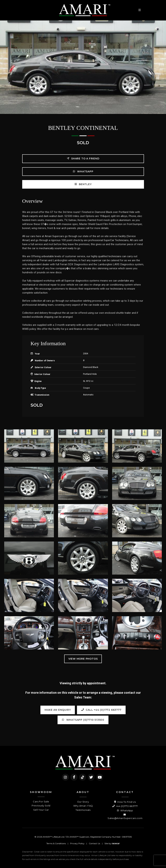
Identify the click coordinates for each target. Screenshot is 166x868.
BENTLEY (83, 184)
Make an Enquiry (58, 710)
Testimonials (83, 810)
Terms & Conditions (56, 843)
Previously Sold (41, 806)
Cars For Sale (41, 802)
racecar (116, 844)
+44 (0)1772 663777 (125, 806)
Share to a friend (83, 158)
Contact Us (94, 843)
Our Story (83, 802)
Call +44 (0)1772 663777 (101, 710)
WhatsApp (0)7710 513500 (83, 720)
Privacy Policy (77, 843)
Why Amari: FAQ (83, 806)
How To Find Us (125, 802)
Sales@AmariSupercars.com (125, 816)
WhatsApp (83, 171)
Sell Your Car (41, 810)
